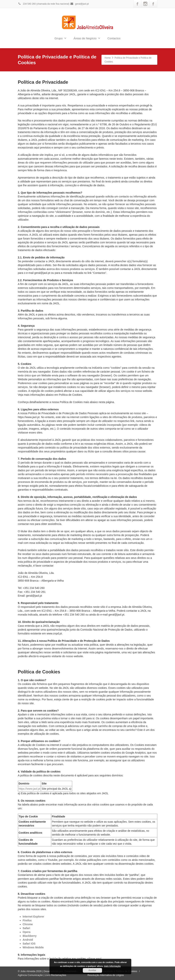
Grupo (60, 38)
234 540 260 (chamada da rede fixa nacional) (44, 4)
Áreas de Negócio (87, 38)
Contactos (114, 38)
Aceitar (92, 970)
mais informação (112, 966)
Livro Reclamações (56, 975)
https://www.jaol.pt (30, 789)
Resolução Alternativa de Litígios (106, 975)
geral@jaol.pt (79, 4)
